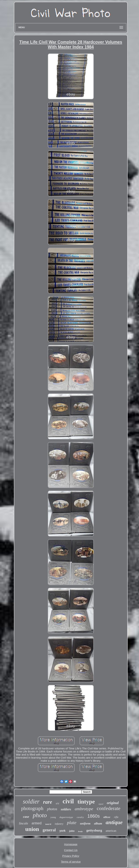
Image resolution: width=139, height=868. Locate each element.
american (111, 831)
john (72, 831)
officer (107, 817)
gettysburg (94, 830)
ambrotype (84, 809)
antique (114, 822)
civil (68, 801)
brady (81, 831)
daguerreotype (66, 817)
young (53, 817)
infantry (59, 824)
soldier (31, 802)
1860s (94, 816)
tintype (86, 802)
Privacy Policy (71, 856)
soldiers (66, 809)
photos (52, 809)
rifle (116, 817)
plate (72, 823)
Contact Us (71, 850)
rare (48, 802)
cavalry (80, 817)
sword (48, 824)
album (98, 823)
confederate (109, 808)
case (26, 817)
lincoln (24, 823)
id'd (57, 804)
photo (40, 815)
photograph (32, 808)
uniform (85, 823)
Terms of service (71, 862)
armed (37, 823)
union (32, 829)
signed (101, 804)
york (62, 831)
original (113, 803)
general (49, 830)
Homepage (71, 844)
